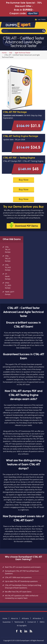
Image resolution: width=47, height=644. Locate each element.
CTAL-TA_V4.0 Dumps (7, 267)
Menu (43, 24)
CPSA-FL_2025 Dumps (7, 285)
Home (4, 53)
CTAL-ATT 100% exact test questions (18, 577)
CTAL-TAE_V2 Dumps (7, 258)
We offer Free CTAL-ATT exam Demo (18, 592)
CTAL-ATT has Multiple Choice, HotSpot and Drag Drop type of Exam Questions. (23, 586)
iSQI (11, 53)
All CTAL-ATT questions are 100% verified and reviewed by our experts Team (22, 597)
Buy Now (24, 180)
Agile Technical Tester (23, 53)
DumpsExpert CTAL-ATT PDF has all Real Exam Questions (22, 572)
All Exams (25, 618)
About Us (14, 618)
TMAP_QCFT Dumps (7, 293)
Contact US (32, 622)
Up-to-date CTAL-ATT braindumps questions (21, 581)
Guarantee (7, 622)
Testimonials (19, 622)
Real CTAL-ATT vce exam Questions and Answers (23, 567)
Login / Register (42, 19)
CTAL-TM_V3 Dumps (7, 249)
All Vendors (37, 618)
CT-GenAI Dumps (7, 276)
